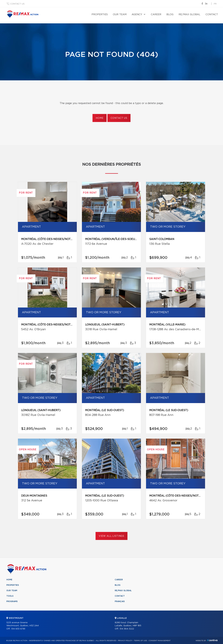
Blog (170, 14)
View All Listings (111, 536)
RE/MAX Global (189, 14)
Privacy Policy (125, 641)
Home (100, 118)
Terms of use (140, 641)
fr (215, 4)
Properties (100, 14)
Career (156, 14)
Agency (137, 14)
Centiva (212, 640)
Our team (120, 14)
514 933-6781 (18, 629)
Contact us (17, 4)
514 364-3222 (127, 629)
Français (120, 601)
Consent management (160, 641)
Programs (12, 601)
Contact (212, 14)
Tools (10, 596)
